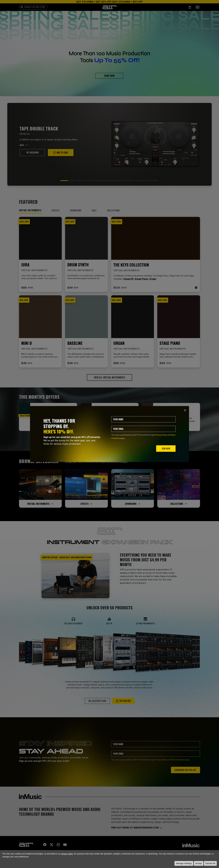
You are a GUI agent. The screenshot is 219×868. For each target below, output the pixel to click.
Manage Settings (184, 863)
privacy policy (67, 854)
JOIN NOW (166, 449)
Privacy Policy (161, 435)
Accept (199, 863)
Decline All (210, 863)
